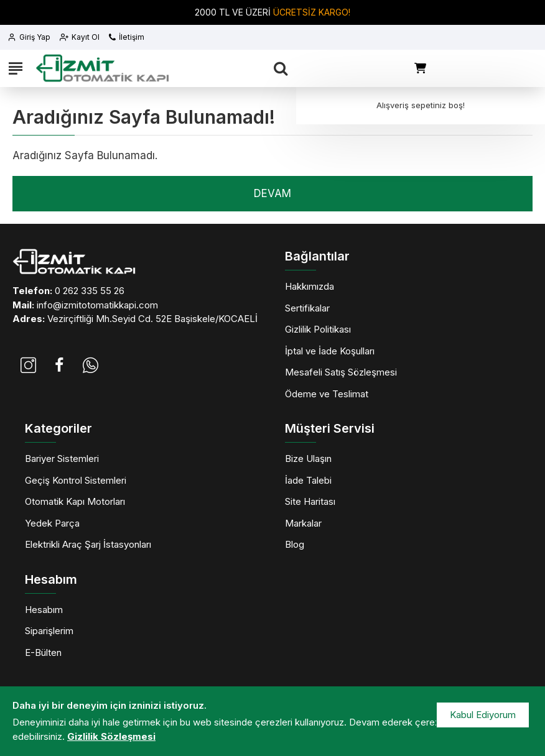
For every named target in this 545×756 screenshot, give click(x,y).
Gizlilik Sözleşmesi (111, 736)
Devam (272, 193)
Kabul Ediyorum (483, 715)
